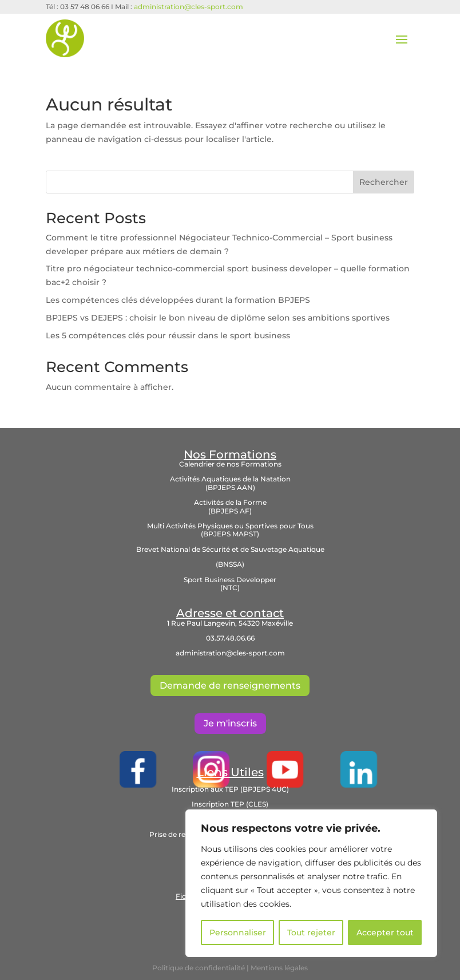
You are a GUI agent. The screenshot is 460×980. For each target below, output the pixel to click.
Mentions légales (279, 968)
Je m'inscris (230, 723)
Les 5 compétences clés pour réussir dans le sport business (168, 335)
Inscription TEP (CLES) (230, 804)
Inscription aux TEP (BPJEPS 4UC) (230, 789)
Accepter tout (385, 932)
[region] (311, 883)
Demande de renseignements (230, 685)
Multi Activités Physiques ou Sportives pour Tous (230, 526)
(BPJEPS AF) (230, 511)
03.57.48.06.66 (230, 638)
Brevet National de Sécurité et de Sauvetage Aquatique (230, 549)
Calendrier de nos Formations (230, 464)
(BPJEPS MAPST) (230, 534)
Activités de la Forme (230, 502)
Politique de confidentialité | (201, 968)
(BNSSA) (230, 564)
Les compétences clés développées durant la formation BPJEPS (178, 300)
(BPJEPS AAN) (230, 487)
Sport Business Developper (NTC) (230, 584)
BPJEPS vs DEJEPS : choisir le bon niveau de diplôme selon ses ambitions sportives (218, 318)
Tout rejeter (311, 932)
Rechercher (384, 182)
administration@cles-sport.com (189, 7)
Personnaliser (238, 932)
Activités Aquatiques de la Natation (230, 479)
